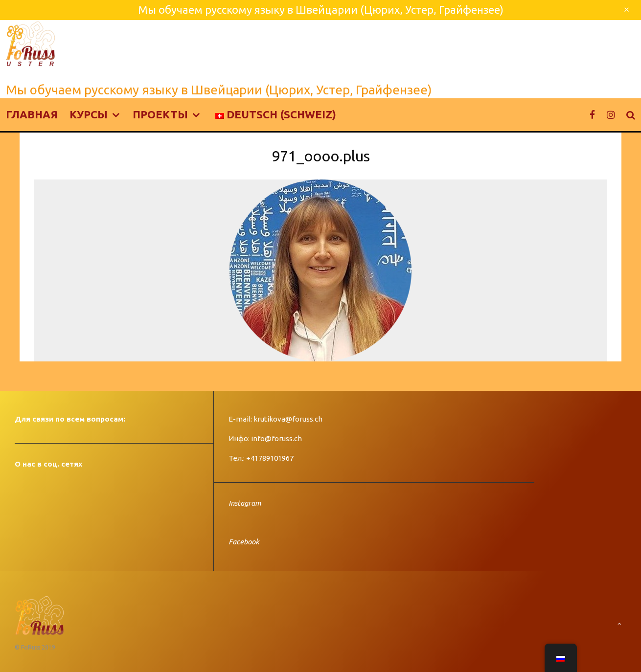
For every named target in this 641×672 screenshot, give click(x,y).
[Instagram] (611, 115)
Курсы (89, 114)
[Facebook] (592, 115)
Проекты (160, 114)
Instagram (245, 503)
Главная (32, 114)
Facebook (244, 542)
